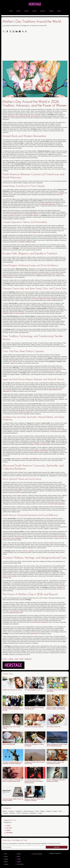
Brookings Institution (33, 214)
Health (55, 811)
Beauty (35, 11)
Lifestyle (11, 659)
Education (25, 813)
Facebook (5, 195)
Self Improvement (29, 811)
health (4, 589)
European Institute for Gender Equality (13, 313)
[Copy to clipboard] (26, 31)
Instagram (62, 193)
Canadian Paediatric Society (27, 242)
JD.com (20, 361)
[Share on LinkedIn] (17, 31)
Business (13, 813)
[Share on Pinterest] (20, 31)
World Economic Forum (16, 613)
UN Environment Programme (40, 622)
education (31, 551)
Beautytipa (9, 833)
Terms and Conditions (37, 854)
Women (27, 11)
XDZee (8, 826)
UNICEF (7, 491)
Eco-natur (9, 828)
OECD (35, 326)
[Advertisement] (35, 48)
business (25, 551)
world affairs (25, 459)
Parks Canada (32, 232)
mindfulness (35, 459)
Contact (19, 859)
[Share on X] (10, 31)
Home (11, 11)
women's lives (14, 116)
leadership (22, 116)
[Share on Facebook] (7, 31)
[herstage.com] (35, 6)
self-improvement (36, 116)
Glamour (43, 11)
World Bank (18, 491)
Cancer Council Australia (10, 576)
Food (60, 811)
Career (40, 813)
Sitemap (19, 862)
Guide (17, 659)
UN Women (53, 430)
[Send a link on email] (23, 31)
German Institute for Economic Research (45, 299)
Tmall (14, 361)
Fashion (51, 11)
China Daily (52, 369)
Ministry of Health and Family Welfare (40, 444)
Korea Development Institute (21, 412)
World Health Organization (48, 204)
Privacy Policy (20, 864)
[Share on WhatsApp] (13, 31)
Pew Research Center (16, 214)
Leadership (18, 811)
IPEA (27, 527)
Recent (19, 11)
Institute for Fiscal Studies (44, 274)
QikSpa (8, 830)
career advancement (32, 634)
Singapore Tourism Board (41, 451)
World (22, 659)
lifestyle (28, 116)
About (59, 11)
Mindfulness (28, 659)
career (31, 284)
